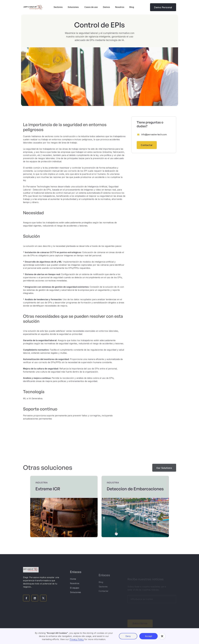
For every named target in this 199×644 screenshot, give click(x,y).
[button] (58, 7)
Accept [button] (148, 636)
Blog (132, 7)
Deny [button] (128, 636)
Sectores (103, 591)
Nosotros (120, 7)
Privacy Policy (77, 639)
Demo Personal (163, 7)
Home (73, 582)
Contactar (147, 145)
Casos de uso (91, 7)
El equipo (75, 591)
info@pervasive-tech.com (154, 135)
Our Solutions (164, 470)
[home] (33, 7)
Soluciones (75, 596)
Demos (106, 7)
